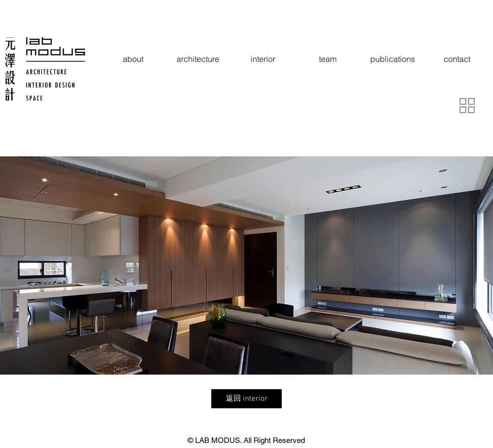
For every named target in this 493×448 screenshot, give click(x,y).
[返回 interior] (247, 399)
